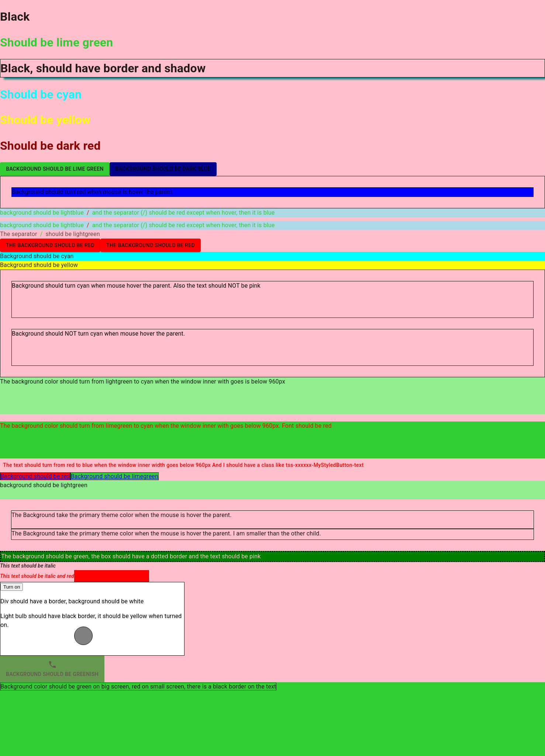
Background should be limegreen (115, 476)
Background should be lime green (55, 169)
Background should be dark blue (163, 169)
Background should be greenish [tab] (52, 669)
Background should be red (35, 476)
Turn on (12, 587)
